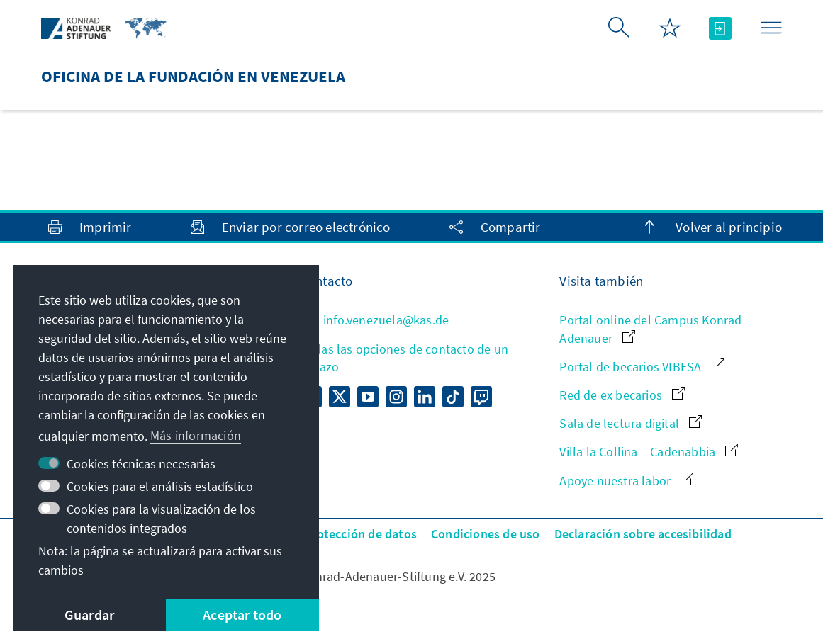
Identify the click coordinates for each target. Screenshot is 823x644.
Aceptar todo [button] (242, 615)
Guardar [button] (89, 615)
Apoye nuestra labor (626, 481)
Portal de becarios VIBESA (642, 367)
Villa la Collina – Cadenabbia (649, 452)
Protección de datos (360, 534)
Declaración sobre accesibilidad (643, 534)
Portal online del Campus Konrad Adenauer (650, 329)
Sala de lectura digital (631, 423)
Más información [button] (196, 435)
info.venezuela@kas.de (375, 320)
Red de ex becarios (622, 395)
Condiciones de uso (486, 534)
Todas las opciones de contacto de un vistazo (404, 358)
